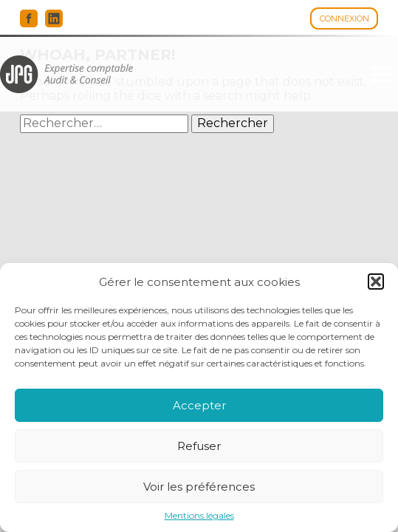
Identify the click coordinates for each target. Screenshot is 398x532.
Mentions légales (199, 516)
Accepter (199, 405)
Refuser (199, 446)
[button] (376, 282)
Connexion (344, 18)
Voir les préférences (199, 487)
